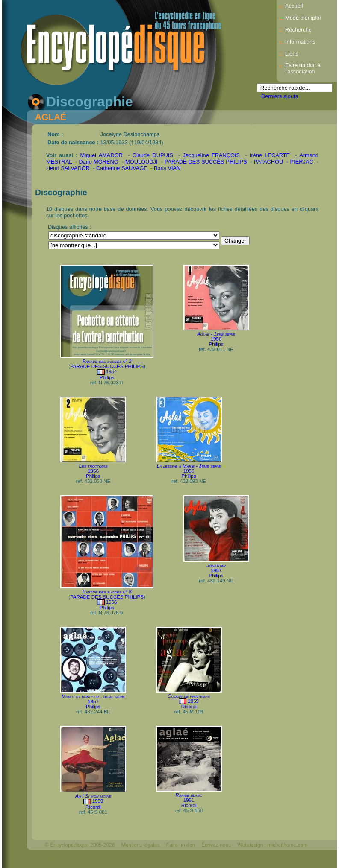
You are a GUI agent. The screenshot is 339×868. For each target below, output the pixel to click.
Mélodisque (58, 859)
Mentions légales (141, 845)
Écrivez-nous (216, 845)
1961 (189, 800)
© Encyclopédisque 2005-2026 (80, 845)
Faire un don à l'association (303, 68)
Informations (300, 42)
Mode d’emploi (303, 18)
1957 (216, 570)
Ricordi (189, 707)
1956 (216, 339)
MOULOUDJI (141, 162)
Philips (107, 377)
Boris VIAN (167, 168)
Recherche (298, 30)
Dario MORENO (98, 162)
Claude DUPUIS (153, 155)
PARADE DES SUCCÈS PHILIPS (206, 162)
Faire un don (181, 845)
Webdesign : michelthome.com (272, 845)
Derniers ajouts (280, 96)
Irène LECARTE (270, 155)
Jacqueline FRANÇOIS (212, 155)
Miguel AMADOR (101, 155)
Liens (292, 54)
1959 (193, 701)
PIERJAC (302, 162)
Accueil (294, 6)
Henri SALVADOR (68, 168)
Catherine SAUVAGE (122, 168)
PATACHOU (268, 162)
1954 (112, 371)
